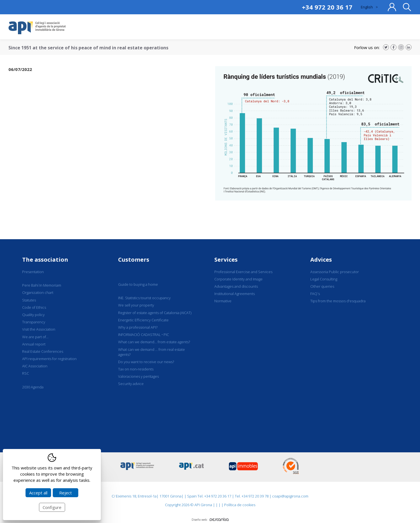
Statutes (29, 300)
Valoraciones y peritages (138, 376)
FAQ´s (315, 294)
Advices (321, 260)
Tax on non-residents (136, 369)
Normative (223, 301)
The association (45, 260)
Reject (66, 493)
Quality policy (33, 315)
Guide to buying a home (138, 284)
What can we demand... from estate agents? (154, 342)
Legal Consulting (324, 279)
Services (226, 260)
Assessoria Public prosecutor (335, 272)
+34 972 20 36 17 (327, 7)
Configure (52, 507)
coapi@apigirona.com (290, 496)
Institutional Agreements (235, 294)
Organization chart (38, 292)
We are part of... (35, 337)
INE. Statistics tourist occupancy (144, 298)
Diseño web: (210, 520)
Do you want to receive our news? (146, 362)
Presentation (33, 272)
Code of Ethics (34, 307)
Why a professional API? (138, 327)
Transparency (34, 322)
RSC (26, 373)
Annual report (34, 344)
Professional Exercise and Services (243, 272)
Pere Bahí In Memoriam (42, 285)
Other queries (322, 286)
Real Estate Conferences (43, 351)
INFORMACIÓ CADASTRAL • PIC (144, 335)
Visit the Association (39, 329)
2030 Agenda (33, 387)
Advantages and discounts (236, 286)
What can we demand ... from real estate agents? (152, 352)
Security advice (131, 384)
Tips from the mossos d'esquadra (338, 301)
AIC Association (35, 366)
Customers (134, 260)
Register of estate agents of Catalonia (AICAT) (155, 313)
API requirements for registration (49, 359)
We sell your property (136, 305)
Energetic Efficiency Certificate (143, 320)
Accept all (38, 493)
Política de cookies (240, 505)
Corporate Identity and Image (238, 279)
